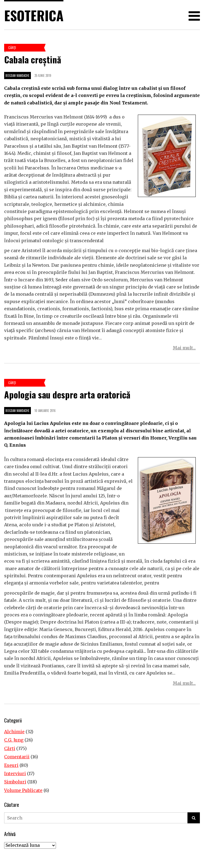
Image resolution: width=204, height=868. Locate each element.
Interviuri (15, 773)
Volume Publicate (23, 790)
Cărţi (12, 48)
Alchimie (14, 732)
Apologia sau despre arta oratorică (67, 394)
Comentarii (17, 757)
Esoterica (34, 15)
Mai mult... (184, 348)
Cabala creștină (33, 59)
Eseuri (11, 765)
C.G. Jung (14, 740)
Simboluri (15, 782)
